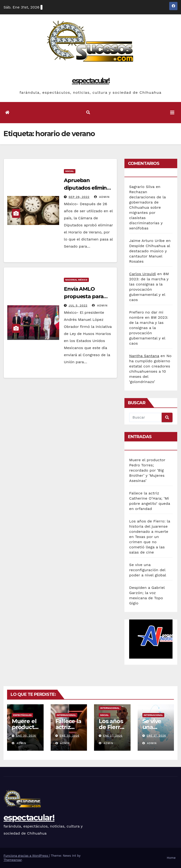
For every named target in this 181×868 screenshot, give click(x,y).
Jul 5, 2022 (78, 306)
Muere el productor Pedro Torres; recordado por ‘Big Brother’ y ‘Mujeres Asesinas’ (147, 470)
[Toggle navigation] (172, 113)
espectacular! (90, 81)
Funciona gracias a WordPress (26, 856)
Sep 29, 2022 (79, 197)
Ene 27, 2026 (113, 736)
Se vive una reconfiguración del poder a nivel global (148, 570)
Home (171, 858)
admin (102, 197)
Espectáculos (22, 715)
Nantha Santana (144, 356)
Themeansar (13, 860)
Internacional (66, 715)
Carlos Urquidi (143, 274)
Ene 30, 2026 (26, 736)
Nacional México (76, 280)
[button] (88, 112)
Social (70, 171)
